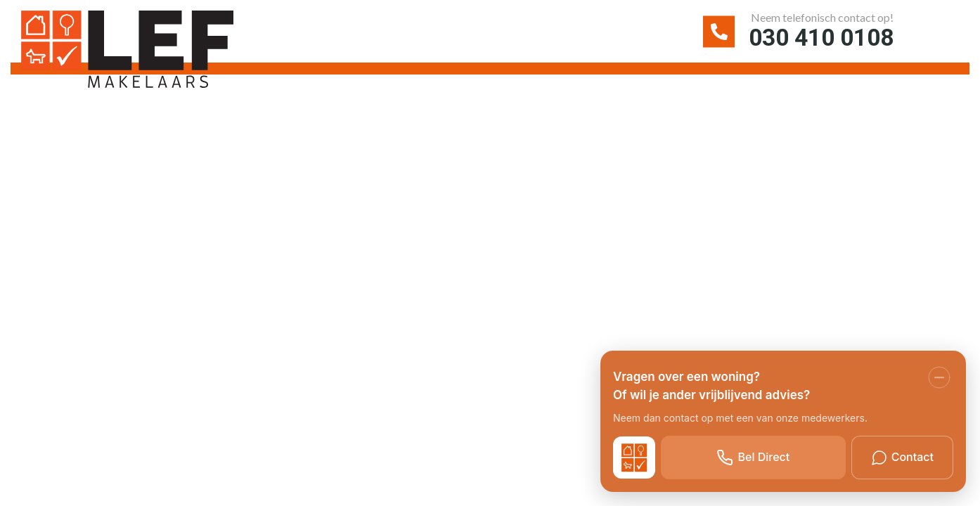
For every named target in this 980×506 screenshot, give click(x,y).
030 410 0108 (818, 38)
